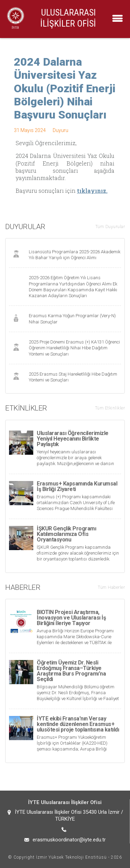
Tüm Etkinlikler (110, 408)
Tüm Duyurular (110, 227)
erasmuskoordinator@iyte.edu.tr (69, 840)
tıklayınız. (92, 191)
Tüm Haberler (111, 587)
